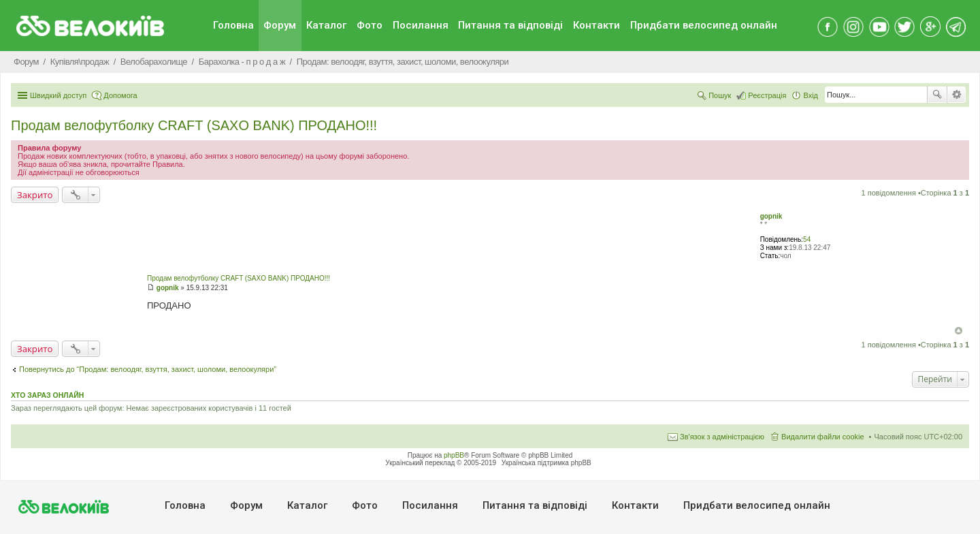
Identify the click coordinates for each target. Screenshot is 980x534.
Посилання (421, 25)
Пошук (937, 95)
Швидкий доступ (58, 95)
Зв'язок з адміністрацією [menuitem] (722, 437)
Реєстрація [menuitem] (767, 95)
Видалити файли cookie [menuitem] (823, 437)
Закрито (35, 195)
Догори (959, 331)
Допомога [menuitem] (120, 95)
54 (807, 239)
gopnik (771, 216)
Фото (370, 25)
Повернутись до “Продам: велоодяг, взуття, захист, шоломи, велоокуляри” (148, 369)
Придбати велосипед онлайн (704, 25)
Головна (233, 25)
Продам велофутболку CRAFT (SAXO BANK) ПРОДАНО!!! (194, 125)
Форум (280, 25)
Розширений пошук (957, 95)
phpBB (454, 455)
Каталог (326, 25)
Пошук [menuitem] (720, 95)
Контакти (597, 25)
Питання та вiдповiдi (510, 25)
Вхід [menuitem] (811, 95)
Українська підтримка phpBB (546, 463)
